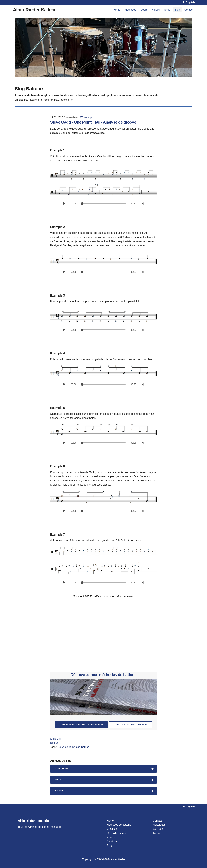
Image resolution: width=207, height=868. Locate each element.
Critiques (112, 829)
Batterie (35, 10)
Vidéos (156, 10)
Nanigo (76, 747)
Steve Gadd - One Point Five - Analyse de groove (93, 122)
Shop (167, 10)
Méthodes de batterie (119, 825)
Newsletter (159, 825)
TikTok (157, 833)
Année (104, 791)
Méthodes (130, 10)
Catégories (104, 769)
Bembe (85, 747)
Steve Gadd (65, 747)
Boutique (112, 841)
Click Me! (55, 739)
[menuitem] (117, 10)
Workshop (86, 118)
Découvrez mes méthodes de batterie (103, 675)
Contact (189, 10)
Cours (144, 10)
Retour (54, 743)
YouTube (158, 829)
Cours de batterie (117, 833)
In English (189, 2)
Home (117, 10)
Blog (177, 10)
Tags (104, 780)
